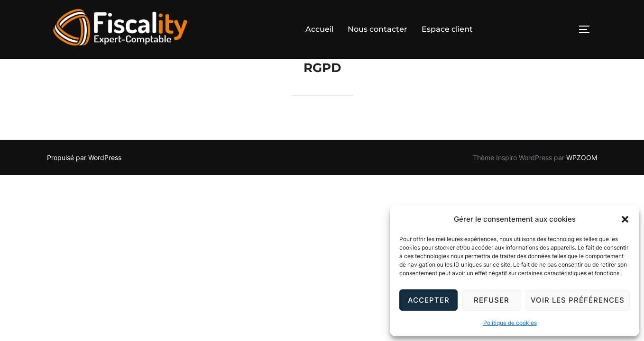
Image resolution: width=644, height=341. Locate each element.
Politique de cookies (510, 323)
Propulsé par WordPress (84, 178)
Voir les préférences (578, 300)
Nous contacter (377, 29)
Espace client (447, 29)
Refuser (492, 300)
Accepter (429, 300)
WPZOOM (582, 178)
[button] (625, 219)
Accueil (319, 29)
